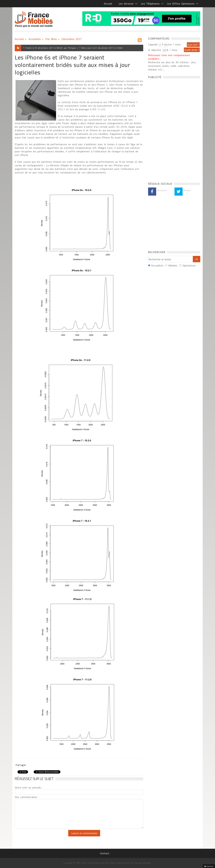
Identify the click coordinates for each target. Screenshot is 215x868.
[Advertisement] (172, 129)
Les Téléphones (150, 4)
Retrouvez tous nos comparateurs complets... (169, 57)
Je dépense (155, 50)
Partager (21, 765)
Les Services (126, 4)
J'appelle (153, 44)
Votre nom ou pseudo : (29, 787)
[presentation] (42, 836)
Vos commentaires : (27, 797)
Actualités (35, 39)
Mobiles (173, 265)
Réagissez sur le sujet (34, 779)
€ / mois (172, 50)
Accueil (108, 4)
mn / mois (174, 44)
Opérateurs (189, 265)
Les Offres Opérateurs (181, 4)
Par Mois (51, 39)
